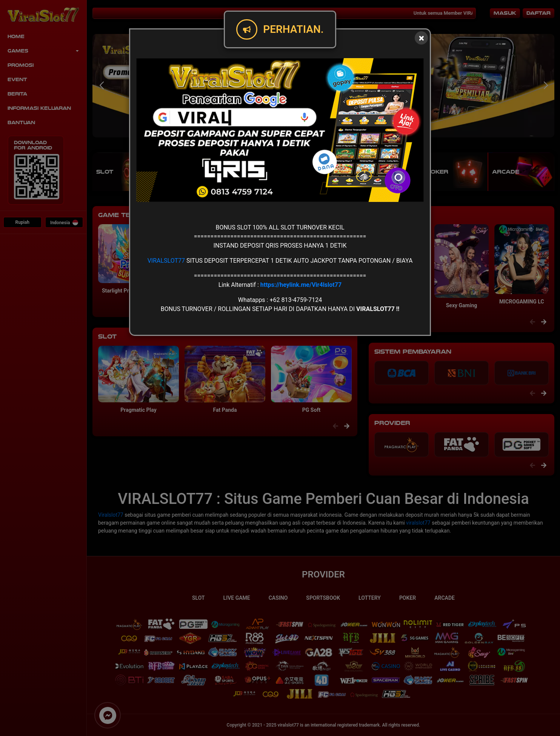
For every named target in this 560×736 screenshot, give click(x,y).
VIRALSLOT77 (166, 261)
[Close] (421, 38)
